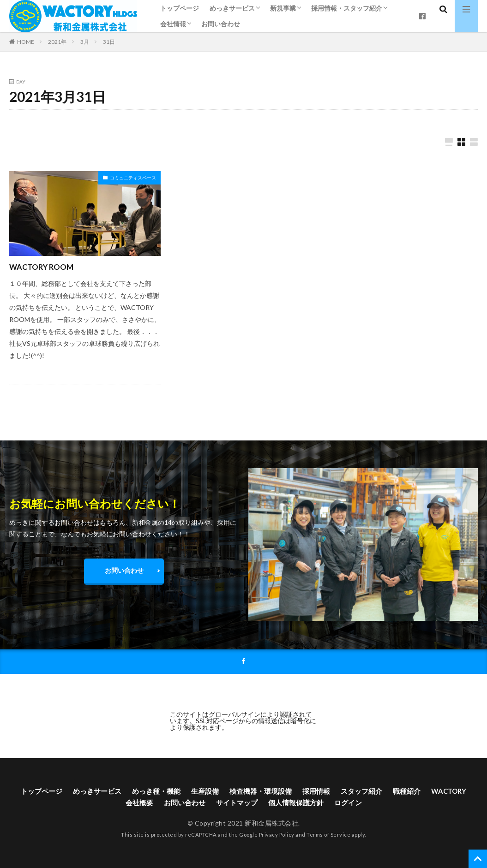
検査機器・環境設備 (286, 792)
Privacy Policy (277, 837)
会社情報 (173, 24)
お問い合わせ (221, 24)
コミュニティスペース (133, 178)
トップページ (180, 8)
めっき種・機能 (176, 792)
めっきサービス (232, 8)
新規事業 (283, 8)
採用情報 (344, 792)
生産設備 (227, 792)
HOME (26, 42)
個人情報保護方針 (323, 804)
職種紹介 (439, 792)
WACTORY (114, 804)
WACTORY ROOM (45, 267)
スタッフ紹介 (392, 792)
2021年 (57, 42)
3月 (85, 42)
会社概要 (158, 804)
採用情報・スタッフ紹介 (347, 8)
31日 (109, 42)
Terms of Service (328, 837)
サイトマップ (260, 804)
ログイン (378, 804)
